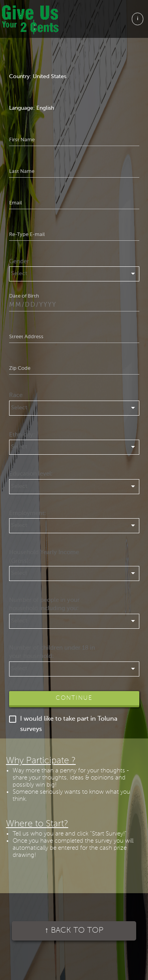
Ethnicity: (22, 435)
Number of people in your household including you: (44, 604)
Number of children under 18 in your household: (52, 652)
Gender (19, 261)
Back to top (74, 931)
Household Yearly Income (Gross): (44, 557)
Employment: (27, 513)
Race (16, 395)
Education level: (31, 474)
